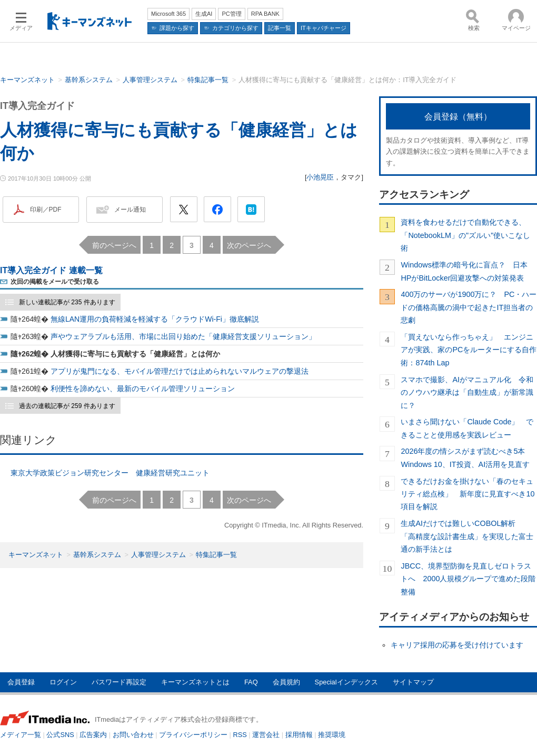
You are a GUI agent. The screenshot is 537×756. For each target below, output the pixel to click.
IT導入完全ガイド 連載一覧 (51, 270)
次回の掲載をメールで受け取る (55, 282)
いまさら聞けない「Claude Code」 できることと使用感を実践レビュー (467, 428)
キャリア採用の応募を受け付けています (457, 645)
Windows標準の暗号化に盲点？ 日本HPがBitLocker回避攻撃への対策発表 (464, 271)
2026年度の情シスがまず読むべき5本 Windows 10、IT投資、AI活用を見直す (466, 457)
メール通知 (130, 210)
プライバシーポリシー (193, 735)
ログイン (63, 682)
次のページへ (249, 245)
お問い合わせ (133, 735)
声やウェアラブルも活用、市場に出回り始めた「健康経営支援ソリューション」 (183, 336)
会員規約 (286, 682)
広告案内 (93, 735)
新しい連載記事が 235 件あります (67, 302)
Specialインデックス (346, 682)
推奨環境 (332, 735)
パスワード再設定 (119, 682)
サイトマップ (413, 682)
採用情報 (299, 735)
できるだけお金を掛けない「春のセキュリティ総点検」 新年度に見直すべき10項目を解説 (468, 494)
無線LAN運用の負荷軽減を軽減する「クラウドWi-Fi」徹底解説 (155, 319)
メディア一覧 (21, 735)
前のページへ (114, 245)
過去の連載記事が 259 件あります (67, 406)
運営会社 (266, 735)
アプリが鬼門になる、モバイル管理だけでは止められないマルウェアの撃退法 (180, 371)
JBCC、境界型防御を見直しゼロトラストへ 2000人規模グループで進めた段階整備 (468, 579)
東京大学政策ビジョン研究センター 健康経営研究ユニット (110, 473)
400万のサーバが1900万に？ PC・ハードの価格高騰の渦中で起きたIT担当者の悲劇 (469, 307)
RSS (240, 735)
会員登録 (21, 682)
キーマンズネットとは (195, 682)
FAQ (251, 682)
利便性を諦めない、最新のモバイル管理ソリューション (143, 389)
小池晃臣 (320, 177)
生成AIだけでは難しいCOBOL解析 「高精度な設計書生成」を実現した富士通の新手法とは (467, 536)
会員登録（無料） (458, 117)
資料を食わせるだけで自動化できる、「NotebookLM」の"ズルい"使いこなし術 (465, 235)
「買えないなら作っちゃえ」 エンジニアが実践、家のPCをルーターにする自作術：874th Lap (469, 350)
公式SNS (60, 735)
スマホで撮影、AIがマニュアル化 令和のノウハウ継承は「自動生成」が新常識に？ (467, 392)
